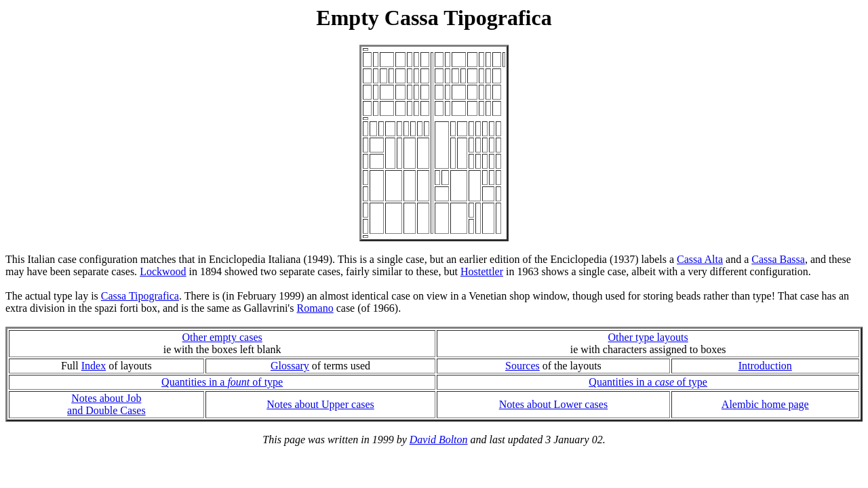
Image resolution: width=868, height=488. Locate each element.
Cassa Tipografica (140, 296)
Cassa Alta (700, 259)
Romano (315, 308)
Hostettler (482, 271)
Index (94, 366)
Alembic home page (765, 404)
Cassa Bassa (778, 259)
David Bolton (439, 440)
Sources (522, 366)
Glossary (290, 366)
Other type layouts (648, 337)
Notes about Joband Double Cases (106, 404)
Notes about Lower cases (553, 404)
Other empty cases (222, 337)
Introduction (765, 366)
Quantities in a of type (222, 382)
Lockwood (163, 271)
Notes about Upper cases (320, 404)
